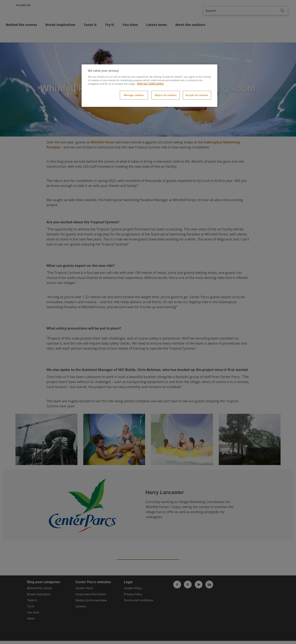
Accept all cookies (197, 95)
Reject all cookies (166, 95)
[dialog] (149, 86)
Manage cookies (134, 95)
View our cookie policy (150, 84)
